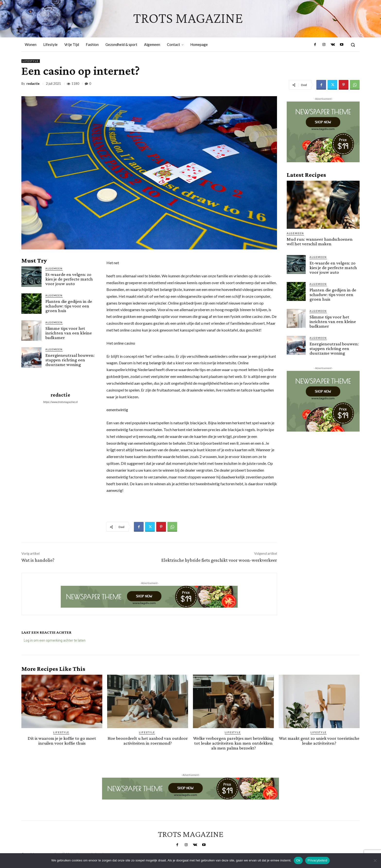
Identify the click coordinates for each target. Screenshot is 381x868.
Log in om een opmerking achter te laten (55, 640)
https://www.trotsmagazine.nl (60, 402)
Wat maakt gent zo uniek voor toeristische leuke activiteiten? (319, 740)
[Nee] (375, 860)
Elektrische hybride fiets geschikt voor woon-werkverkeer (219, 560)
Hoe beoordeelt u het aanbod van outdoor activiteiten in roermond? (148, 740)
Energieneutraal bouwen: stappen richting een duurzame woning (70, 360)
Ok (298, 860)
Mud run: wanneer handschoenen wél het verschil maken (320, 241)
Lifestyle (31, 61)
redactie (33, 84)
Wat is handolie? (38, 560)
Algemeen (54, 268)
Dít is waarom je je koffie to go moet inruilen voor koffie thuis (62, 740)
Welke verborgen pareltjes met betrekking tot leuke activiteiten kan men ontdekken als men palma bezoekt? (233, 743)
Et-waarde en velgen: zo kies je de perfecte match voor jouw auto (69, 279)
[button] (353, 45)
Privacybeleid (317, 860)
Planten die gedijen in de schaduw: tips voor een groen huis (69, 306)
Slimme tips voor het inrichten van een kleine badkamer (69, 333)
